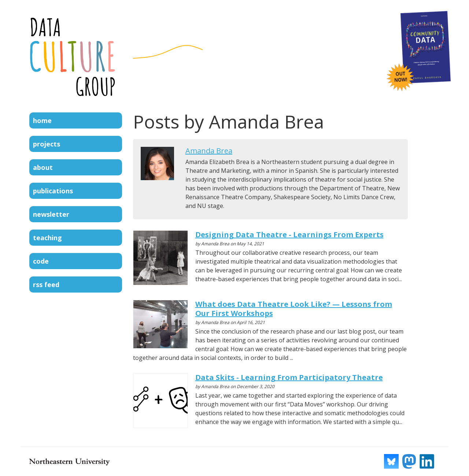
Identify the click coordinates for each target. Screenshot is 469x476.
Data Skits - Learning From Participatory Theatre (289, 377)
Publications (53, 191)
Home (42, 120)
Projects (47, 144)
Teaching (47, 238)
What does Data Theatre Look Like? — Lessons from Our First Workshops (294, 309)
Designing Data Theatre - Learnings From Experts (289, 235)
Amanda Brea (209, 151)
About (43, 167)
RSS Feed (46, 285)
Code (41, 261)
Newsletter (51, 214)
